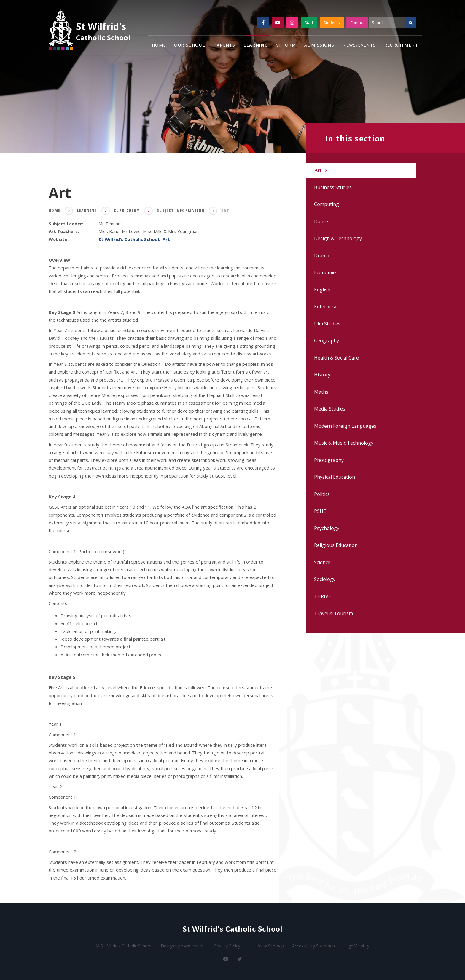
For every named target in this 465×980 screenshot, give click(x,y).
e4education (193, 946)
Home (55, 210)
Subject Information (181, 210)
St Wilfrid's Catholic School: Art (134, 239)
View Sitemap (271, 946)
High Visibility (357, 946)
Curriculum (127, 210)
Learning (87, 210)
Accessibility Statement (314, 946)
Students (332, 23)
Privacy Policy (227, 946)
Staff (309, 23)
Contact (357, 23)
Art (225, 211)
